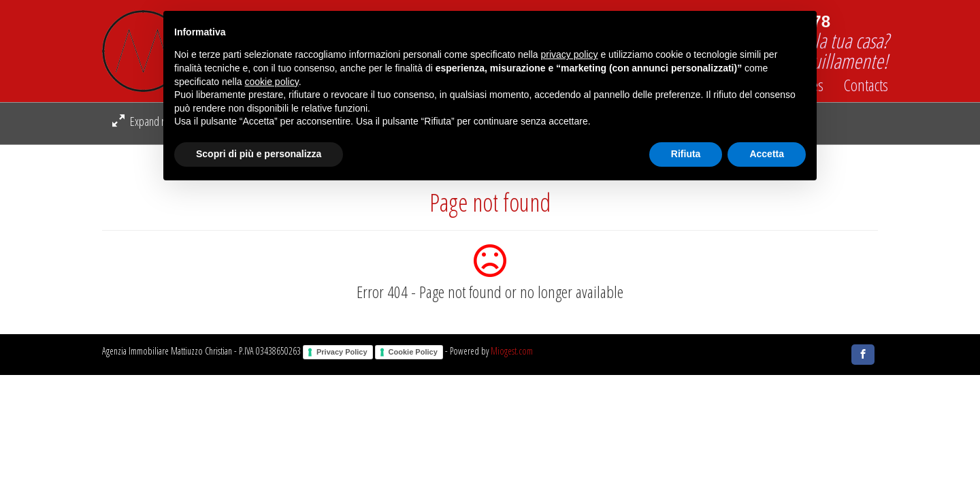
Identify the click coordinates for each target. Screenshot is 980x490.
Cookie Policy (413, 352)
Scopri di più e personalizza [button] (259, 154)
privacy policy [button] (570, 54)
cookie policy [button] (272, 82)
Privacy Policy (342, 352)
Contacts (866, 85)
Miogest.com (512, 351)
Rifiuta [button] (686, 154)
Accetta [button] (767, 154)
